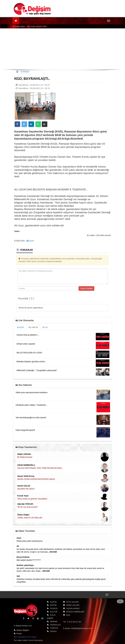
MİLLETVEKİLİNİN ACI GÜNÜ (29, 353)
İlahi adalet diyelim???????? (29, 560)
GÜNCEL (54, 608)
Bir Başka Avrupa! (25, 457)
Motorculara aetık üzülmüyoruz (30, 541)
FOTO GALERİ (72, 602)
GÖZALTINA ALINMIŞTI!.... (28, 335)
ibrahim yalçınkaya (25, 565)
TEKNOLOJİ (55, 625)
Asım (19, 538)
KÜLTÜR (54, 612)
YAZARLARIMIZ (73, 608)
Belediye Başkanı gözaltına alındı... (31, 362)
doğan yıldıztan (24, 454)
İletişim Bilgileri (23, 630)
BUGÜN (21, 327)
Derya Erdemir (23, 557)
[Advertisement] (62, 49)
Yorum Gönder (86, 288)
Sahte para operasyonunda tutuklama (32, 392)
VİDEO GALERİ (73, 605)
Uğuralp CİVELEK (25, 504)
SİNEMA (54, 622)
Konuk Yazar (23, 496)
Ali (18, 546)
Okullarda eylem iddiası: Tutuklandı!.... (32, 405)
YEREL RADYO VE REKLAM (30, 518)
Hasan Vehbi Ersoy (26, 476)
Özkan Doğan (23, 515)
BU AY (45, 327)
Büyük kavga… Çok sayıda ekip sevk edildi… (31, 26)
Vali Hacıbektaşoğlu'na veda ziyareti (31, 418)
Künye (19, 634)
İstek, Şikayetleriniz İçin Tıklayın (25, 637)
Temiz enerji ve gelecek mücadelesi (32, 499)
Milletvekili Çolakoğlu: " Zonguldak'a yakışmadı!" (37, 370)
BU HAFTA (33, 327)
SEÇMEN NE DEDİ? (26, 489)
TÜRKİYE (54, 628)
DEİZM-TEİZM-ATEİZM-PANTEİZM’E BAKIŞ (36, 479)
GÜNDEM (25, 72)
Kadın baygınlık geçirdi (25, 430)
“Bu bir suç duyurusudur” (28, 507)
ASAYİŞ (53, 602)
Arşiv (68, 615)
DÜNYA (53, 631)
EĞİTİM (53, 605)
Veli (18, 576)
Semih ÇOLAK (24, 486)
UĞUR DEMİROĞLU (26, 465)
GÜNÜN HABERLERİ (75, 612)
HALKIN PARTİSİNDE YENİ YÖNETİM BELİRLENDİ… (40, 468)
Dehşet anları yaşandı (26, 344)
